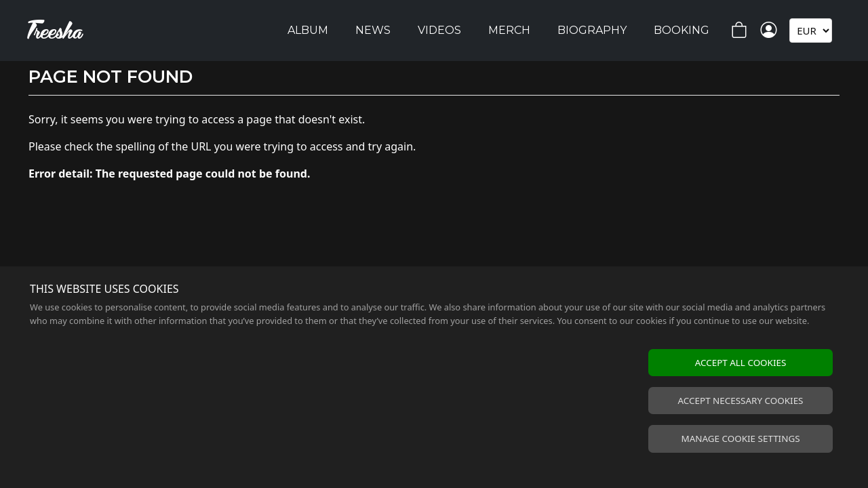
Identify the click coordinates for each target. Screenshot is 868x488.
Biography (592, 30)
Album (308, 30)
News (373, 30)
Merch (509, 30)
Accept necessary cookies (741, 401)
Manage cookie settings (740, 439)
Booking (682, 30)
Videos (439, 30)
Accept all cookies (741, 363)
